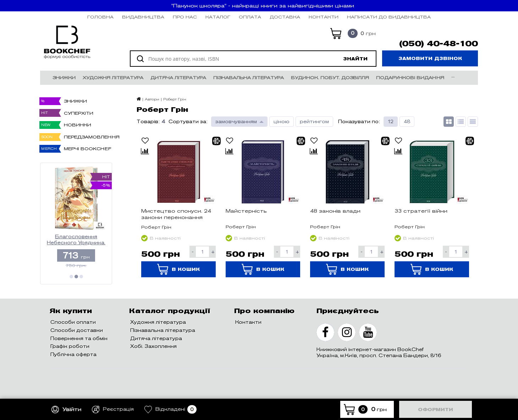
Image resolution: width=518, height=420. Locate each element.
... (453, 76)
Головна (100, 17)
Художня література (113, 78)
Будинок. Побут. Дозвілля (330, 78)
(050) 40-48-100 (439, 44)
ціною (282, 122)
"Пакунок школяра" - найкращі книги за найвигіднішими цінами (263, 6)
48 (407, 122)
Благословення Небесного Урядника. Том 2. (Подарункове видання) (76, 240)
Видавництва (143, 17)
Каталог (218, 17)
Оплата (250, 17)
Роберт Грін (156, 227)
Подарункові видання (410, 78)
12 (391, 122)
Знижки (64, 78)
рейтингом (314, 122)
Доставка (285, 17)
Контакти (324, 17)
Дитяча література (178, 78)
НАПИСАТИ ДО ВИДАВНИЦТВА (389, 17)
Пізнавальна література (249, 78)
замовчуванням (236, 122)
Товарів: (148, 122)
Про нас (185, 17)
